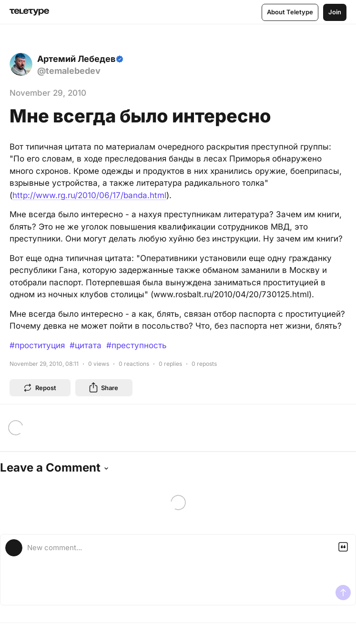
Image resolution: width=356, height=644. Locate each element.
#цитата (86, 345)
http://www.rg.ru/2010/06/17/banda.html (89, 195)
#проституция (37, 345)
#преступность (137, 345)
